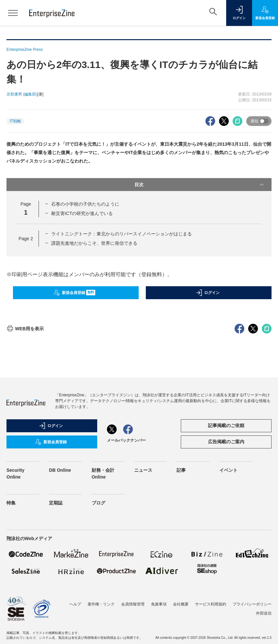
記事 (181, 470)
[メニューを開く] (13, 13)
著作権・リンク (101, 604)
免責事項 (159, 604)
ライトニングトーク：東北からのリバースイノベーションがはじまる (122, 234)
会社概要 (181, 604)
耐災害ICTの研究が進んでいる (82, 213)
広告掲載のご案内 (226, 442)
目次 (200, 185)
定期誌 (56, 503)
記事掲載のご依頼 (226, 425)
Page (26, 239)
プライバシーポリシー (252, 604)
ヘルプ (75, 604)
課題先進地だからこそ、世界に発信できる (94, 243)
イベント (228, 470)
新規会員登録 (74, 293)
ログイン (208, 293)
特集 (11, 503)
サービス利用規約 (211, 604)
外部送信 (264, 613)
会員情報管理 (133, 604)
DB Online (60, 470)
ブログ (98, 503)
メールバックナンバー (126, 440)
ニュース (143, 470)
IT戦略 (15, 121)
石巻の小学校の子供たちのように (85, 204)
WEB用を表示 (25, 329)
